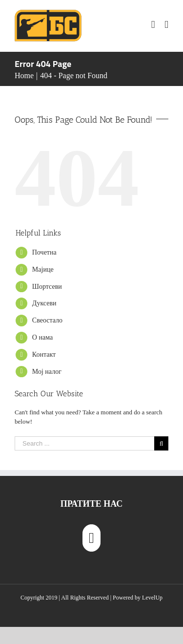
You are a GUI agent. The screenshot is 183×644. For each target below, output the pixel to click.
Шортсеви (47, 287)
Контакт (44, 354)
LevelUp (152, 598)
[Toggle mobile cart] (153, 25)
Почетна (44, 252)
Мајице (43, 269)
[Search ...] (84, 443)
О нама (42, 337)
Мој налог (47, 372)
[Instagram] (91, 538)
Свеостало (47, 320)
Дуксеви (44, 303)
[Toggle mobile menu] (166, 25)
